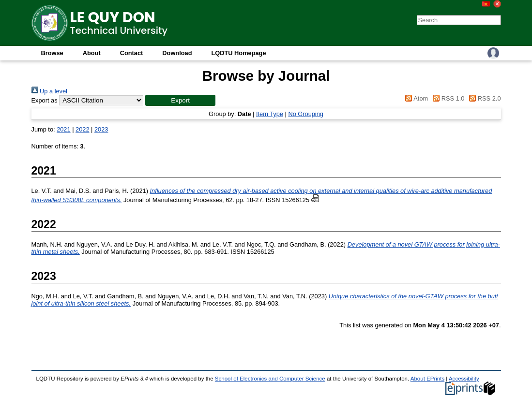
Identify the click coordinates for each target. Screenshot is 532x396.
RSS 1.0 (447, 98)
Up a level (49, 91)
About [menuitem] (92, 53)
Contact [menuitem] (132, 53)
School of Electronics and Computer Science (270, 379)
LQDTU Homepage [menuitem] (238, 53)
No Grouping (306, 114)
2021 (63, 129)
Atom (415, 98)
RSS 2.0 (484, 98)
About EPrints (427, 379)
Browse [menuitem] (52, 53)
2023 (101, 129)
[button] (180, 100)
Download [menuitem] (177, 53)
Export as (45, 100)
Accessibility (464, 379)
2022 (82, 129)
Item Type (270, 114)
